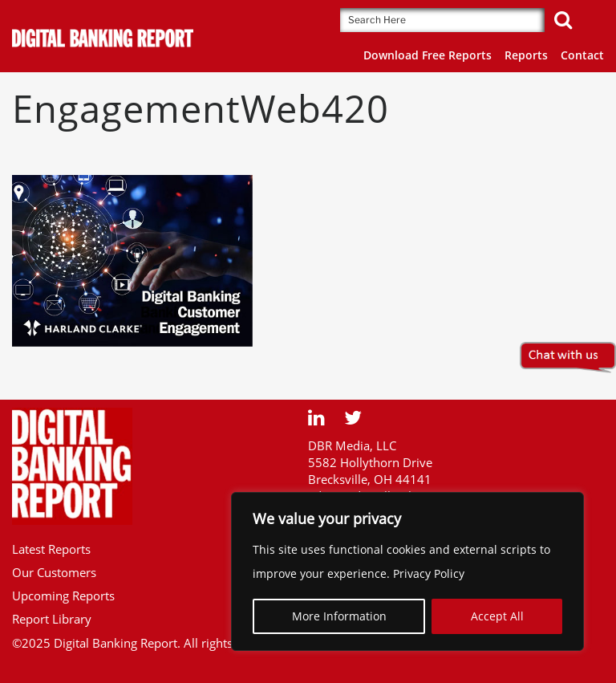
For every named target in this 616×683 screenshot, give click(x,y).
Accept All (497, 616)
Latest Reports (51, 549)
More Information (339, 616)
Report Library (52, 619)
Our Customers (54, 572)
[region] (407, 571)
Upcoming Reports (63, 596)
